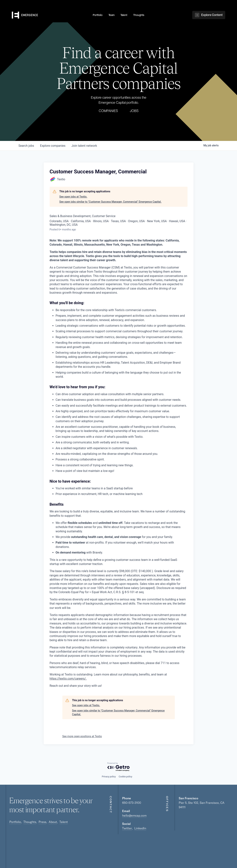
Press (42, 822)
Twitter (127, 828)
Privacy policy (109, 777)
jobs (26, 146)
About (53, 822)
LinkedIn (140, 828)
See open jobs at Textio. (73, 197)
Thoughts (30, 822)
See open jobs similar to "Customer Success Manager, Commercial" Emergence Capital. (111, 202)
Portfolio (15, 822)
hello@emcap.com (134, 815)
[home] (50, 15)
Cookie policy (126, 777)
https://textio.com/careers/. (68, 679)
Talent (64, 822)
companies (53, 146)
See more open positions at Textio (82, 736)
